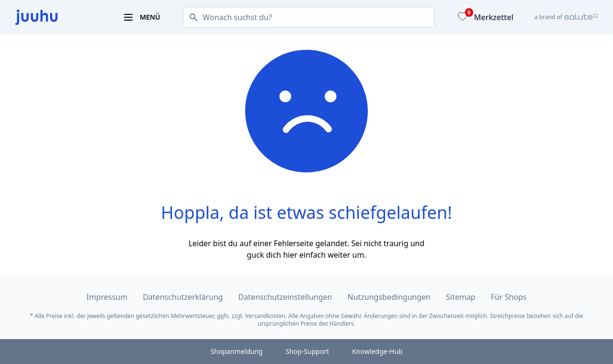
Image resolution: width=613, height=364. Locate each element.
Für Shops (509, 297)
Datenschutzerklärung (183, 297)
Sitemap (461, 297)
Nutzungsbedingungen (389, 297)
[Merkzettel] (485, 17)
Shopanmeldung (236, 351)
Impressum (107, 297)
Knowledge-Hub (377, 351)
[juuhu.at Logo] (57, 17)
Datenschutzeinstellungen (285, 297)
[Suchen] (191, 17)
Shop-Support (307, 351)
